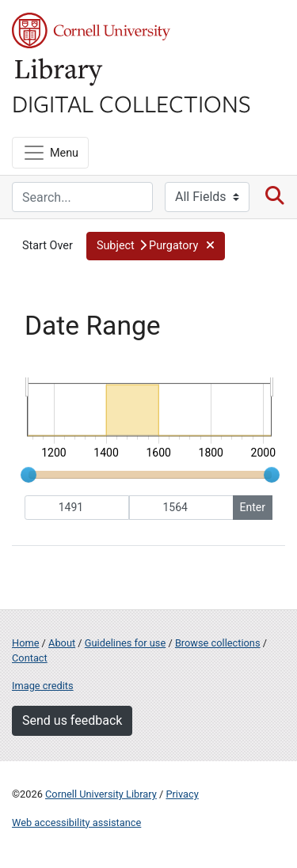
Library (59, 72)
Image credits (43, 686)
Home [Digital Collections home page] (25, 643)
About (62, 643)
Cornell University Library (101, 794)
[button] (156, 246)
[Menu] (50, 153)
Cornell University (91, 30)
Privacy (182, 794)
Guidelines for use (125, 643)
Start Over (48, 246)
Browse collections (218, 643)
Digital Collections (131, 103)
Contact (30, 658)
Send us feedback (72, 720)
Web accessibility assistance (76, 823)
